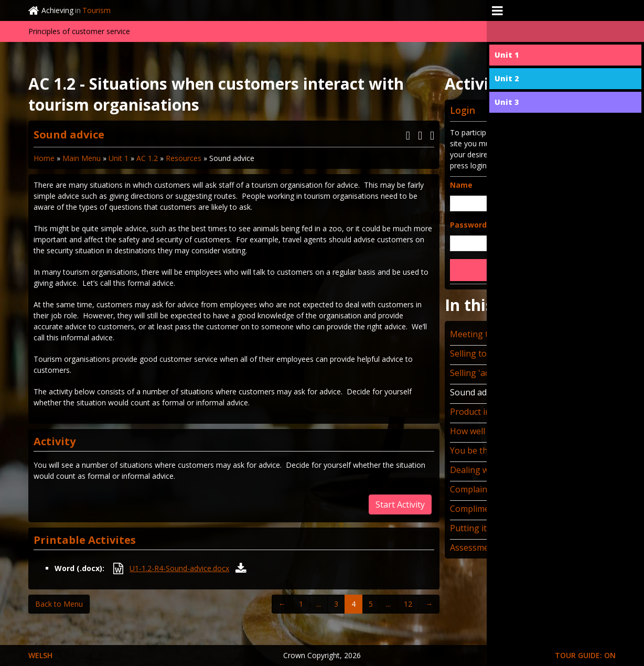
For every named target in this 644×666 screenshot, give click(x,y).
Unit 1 (119, 158)
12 (408, 604)
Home (44, 158)
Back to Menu (59, 604)
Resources (184, 158)
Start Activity (400, 504)
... (319, 604)
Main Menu (82, 158)
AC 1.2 (147, 158)
